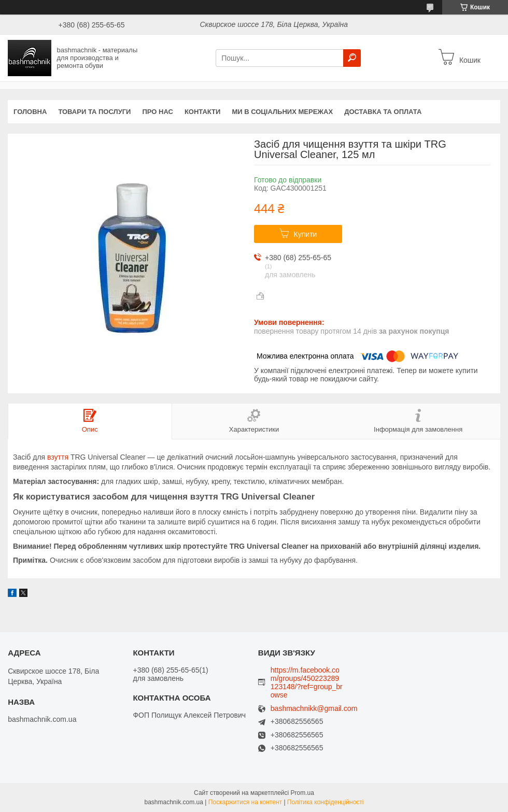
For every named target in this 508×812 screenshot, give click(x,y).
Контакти (203, 112)
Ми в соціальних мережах (282, 112)
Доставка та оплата (383, 112)
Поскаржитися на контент (245, 802)
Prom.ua (302, 793)
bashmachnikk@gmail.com (314, 709)
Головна (30, 112)
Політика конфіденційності (326, 802)
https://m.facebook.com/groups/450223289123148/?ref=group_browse (307, 682)
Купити (306, 234)
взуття (58, 457)
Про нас (157, 112)
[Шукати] (352, 58)
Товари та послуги (94, 112)
